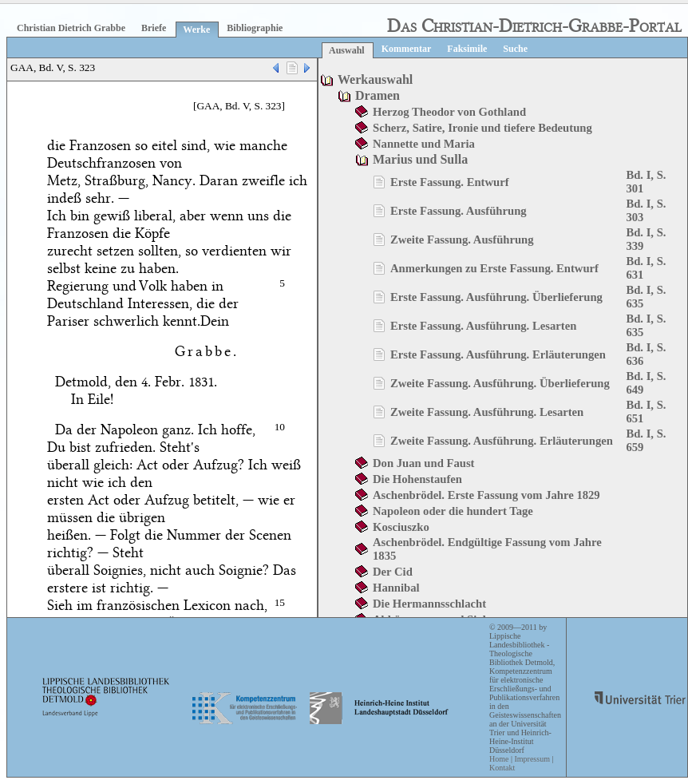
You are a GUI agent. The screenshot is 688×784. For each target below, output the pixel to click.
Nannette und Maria (424, 144)
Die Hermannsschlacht (429, 604)
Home (499, 759)
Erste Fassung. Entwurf (450, 182)
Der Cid (393, 572)
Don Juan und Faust (423, 463)
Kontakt (502, 768)
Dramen (378, 95)
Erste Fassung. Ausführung (459, 211)
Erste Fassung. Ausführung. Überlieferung (496, 297)
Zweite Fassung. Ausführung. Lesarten (487, 412)
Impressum (532, 759)
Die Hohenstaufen (417, 479)
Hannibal (396, 588)
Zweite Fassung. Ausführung (462, 240)
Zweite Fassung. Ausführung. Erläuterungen (502, 441)
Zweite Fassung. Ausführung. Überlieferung (500, 383)
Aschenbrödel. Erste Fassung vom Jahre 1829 (486, 495)
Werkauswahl (375, 79)
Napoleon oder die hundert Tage (453, 511)
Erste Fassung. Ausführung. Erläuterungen (498, 354)
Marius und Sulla (420, 159)
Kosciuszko (401, 527)
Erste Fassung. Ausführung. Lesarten (483, 326)
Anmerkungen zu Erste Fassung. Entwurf (494, 268)
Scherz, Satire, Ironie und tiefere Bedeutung (482, 128)
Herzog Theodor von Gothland (449, 112)
